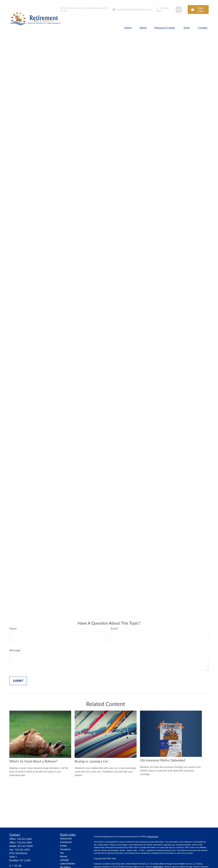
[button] (128, 28)
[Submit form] (18, 681)
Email (114, 629)
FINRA (156, 867)
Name (13, 629)
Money (64, 856)
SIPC (161, 867)
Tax (62, 853)
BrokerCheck (153, 837)
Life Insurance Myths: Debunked (163, 760)
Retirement (66, 839)
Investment (66, 842)
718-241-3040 (162, 10)
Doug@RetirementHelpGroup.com (132, 10)
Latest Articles (68, 864)
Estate (64, 846)
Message (15, 650)
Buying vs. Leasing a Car (91, 761)
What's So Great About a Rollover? (33, 761)
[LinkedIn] (179, 10)
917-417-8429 (25, 846)
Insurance (65, 849)
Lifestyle (64, 860)
